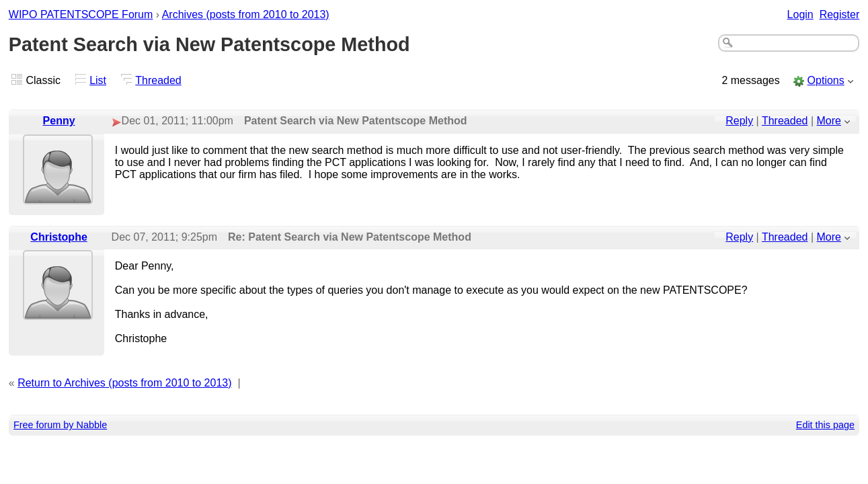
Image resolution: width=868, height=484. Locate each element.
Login (800, 14)
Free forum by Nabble (60, 425)
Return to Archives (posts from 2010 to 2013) (124, 383)
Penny (59, 121)
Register (840, 14)
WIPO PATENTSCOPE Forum (81, 14)
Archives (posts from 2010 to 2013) (246, 14)
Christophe (58, 237)
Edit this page (825, 425)
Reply (739, 121)
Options (826, 80)
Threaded (158, 80)
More (829, 121)
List (98, 80)
